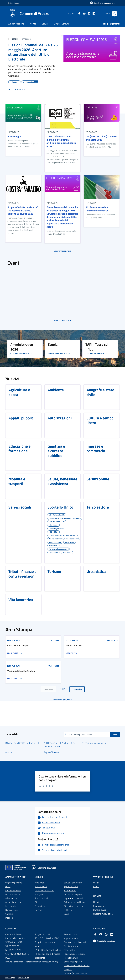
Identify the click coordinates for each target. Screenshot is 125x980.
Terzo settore (70, 890)
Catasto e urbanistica (44, 890)
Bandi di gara (11, 910)
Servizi (45, 24)
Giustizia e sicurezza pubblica (73, 908)
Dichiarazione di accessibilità (71, 948)
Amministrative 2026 (30, 82)
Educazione (40, 906)
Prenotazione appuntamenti (94, 743)
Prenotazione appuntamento (71, 936)
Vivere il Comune (62, 24)
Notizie (97, 902)
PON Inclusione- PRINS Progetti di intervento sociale (59, 745)
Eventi (96, 887)
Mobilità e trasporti (73, 894)
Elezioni (14, 82)
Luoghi (96, 883)
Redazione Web (71, 958)
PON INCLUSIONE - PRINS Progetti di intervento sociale (47, 942)
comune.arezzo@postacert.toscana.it (21, 962)
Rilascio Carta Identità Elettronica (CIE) (23, 743)
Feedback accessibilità (74, 954)
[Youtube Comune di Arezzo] (83, 14)
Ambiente (39, 883)
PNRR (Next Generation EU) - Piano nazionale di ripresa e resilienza (48, 954)
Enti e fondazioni (13, 890)
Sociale (67, 914)
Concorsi (9, 914)
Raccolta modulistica (103, 914)
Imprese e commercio (74, 898)
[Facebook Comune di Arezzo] (78, 14)
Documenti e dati (13, 894)
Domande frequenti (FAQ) (47, 962)
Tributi (38, 902)
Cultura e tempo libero (74, 902)
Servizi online (41, 887)
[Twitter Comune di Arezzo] (88, 14)
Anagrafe (39, 894)
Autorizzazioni (41, 898)
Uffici (8, 887)
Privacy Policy (23, 978)
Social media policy (73, 962)
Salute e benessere (73, 883)
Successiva (77, 689)
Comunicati (99, 906)
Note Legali (10, 978)
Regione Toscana (51, 752)
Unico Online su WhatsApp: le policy (77, 968)
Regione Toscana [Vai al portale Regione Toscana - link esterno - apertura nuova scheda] (13, 3)
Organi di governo (14, 883)
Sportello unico (71, 887)
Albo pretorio (11, 898)
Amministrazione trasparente (13, 904)
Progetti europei (42, 934)
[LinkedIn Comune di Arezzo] (93, 14)
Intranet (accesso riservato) (77, 973)
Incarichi (9, 918)
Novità (33, 24)
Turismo (38, 910)
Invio (115, 734)
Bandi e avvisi (100, 910)
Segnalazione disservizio (75, 942)
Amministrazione (16, 24)
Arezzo (8, 752)
